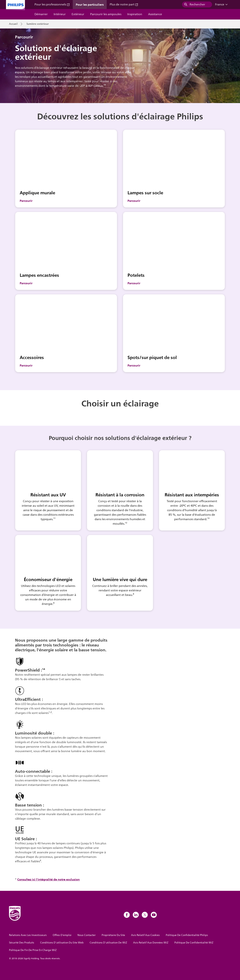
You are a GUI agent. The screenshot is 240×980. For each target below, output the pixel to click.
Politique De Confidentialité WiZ (194, 943)
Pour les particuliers (90, 4)
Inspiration (135, 14)
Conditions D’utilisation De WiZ (108, 943)
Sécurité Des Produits (22, 943)
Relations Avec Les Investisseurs (28, 935)
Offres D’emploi (62, 935)
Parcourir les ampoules (106, 14)
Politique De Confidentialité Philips (187, 935)
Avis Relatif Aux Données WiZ (151, 943)
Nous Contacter (87, 935)
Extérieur (78, 14)
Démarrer (41, 14)
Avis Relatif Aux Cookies (145, 935)
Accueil (13, 24)
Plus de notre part (124, 4)
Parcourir (26, 201)
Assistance (155, 14)
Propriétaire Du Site (113, 935)
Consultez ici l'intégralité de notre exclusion (48, 879)
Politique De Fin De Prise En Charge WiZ (33, 950)
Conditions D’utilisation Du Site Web (62, 943)
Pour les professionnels (52, 4)
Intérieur (60, 14)
